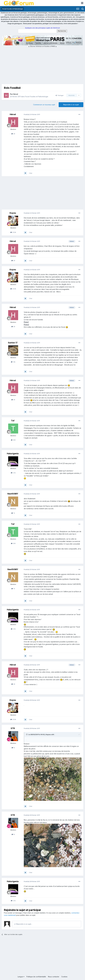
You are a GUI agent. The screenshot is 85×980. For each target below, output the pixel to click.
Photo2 (26, 325)
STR (13, 728)
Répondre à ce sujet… (23, 924)
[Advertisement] (42, 66)
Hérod (15, 94)
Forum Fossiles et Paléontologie (37, 97)
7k (13, 513)
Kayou (13, 213)
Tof (13, 421)
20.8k (13, 232)
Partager (60, 95)
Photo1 (26, 322)
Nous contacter (54, 977)
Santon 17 (13, 343)
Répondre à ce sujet (71, 105)
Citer (31, 173)
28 (13, 134)
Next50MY (13, 494)
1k (13, 748)
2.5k (13, 473)
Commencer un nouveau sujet (44, 105)
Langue (21, 977)
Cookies (64, 977)
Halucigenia (13, 454)
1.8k (13, 362)
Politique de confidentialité (36, 977)
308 (13, 440)
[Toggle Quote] (27, 734)
